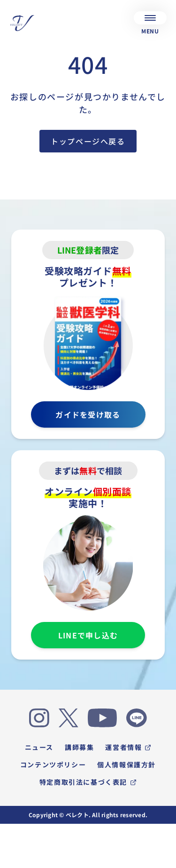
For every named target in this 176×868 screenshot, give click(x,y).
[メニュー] (150, 18)
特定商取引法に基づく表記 (88, 782)
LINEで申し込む (88, 635)
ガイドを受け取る (88, 414)
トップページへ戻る (88, 141)
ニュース (39, 747)
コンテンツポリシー (53, 764)
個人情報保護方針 (126, 764)
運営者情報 (128, 747)
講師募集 (79, 747)
